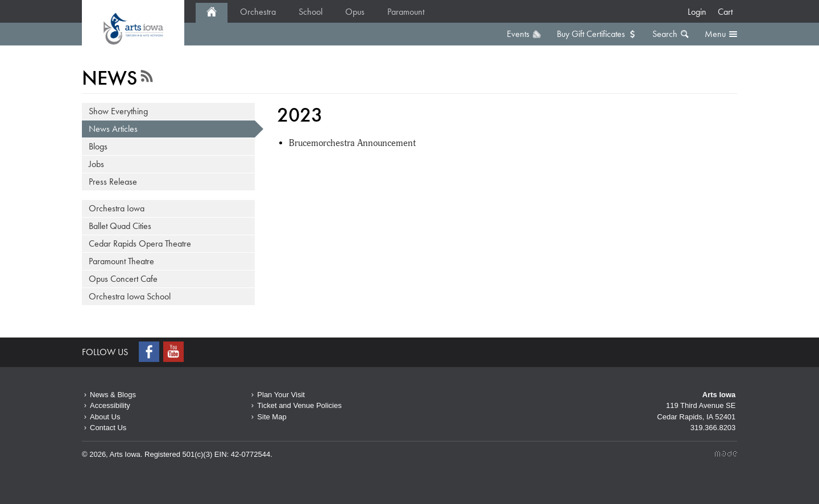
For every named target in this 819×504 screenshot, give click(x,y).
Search (665, 34)
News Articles (113, 129)
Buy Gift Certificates (591, 34)
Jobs (96, 164)
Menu (715, 34)
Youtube (175, 352)
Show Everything (118, 111)
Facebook (150, 352)
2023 (133, 28)
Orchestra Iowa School (130, 296)
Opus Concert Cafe (123, 279)
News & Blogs (113, 395)
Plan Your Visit (281, 395)
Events (518, 34)
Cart (725, 12)
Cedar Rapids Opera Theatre (140, 243)
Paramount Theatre (121, 261)
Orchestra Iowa (117, 208)
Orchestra (258, 12)
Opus (355, 12)
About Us (105, 417)
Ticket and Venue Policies (299, 405)
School (311, 12)
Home (212, 13)
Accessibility (110, 405)
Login (697, 12)
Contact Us (108, 428)
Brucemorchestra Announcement (352, 143)
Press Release (113, 182)
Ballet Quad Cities (120, 226)
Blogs (98, 146)
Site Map (272, 417)
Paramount (406, 12)
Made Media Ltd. (726, 454)
